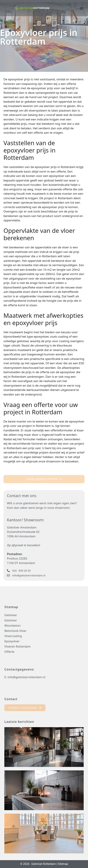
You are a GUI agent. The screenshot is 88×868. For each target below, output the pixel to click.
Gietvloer (11, 615)
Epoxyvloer (12, 641)
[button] (82, 8)
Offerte (9, 652)
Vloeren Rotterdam (17, 646)
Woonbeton (12, 625)
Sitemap (63, 864)
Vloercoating (13, 636)
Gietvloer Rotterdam (44, 864)
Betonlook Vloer (15, 631)
